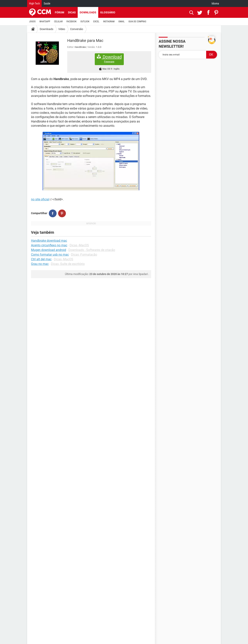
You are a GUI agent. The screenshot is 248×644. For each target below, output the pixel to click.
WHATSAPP (45, 22)
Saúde (47, 3)
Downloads (88, 12)
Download (109, 59)
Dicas (72, 12)
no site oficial (40, 199)
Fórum (59, 12)
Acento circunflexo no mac (49, 245)
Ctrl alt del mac (41, 259)
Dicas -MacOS (79, 245)
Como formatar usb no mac (50, 255)
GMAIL (121, 22)
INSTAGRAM (109, 22)
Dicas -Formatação (84, 255)
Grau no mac (40, 264)
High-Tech (34, 3)
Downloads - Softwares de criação (92, 250)
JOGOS (32, 22)
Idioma (215, 3)
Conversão (77, 29)
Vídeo (62, 29)
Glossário (108, 12)
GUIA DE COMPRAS (137, 22)
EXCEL (96, 22)
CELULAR (58, 22)
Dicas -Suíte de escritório (68, 264)
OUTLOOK (85, 22)
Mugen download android (49, 250)
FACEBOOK (71, 22)
